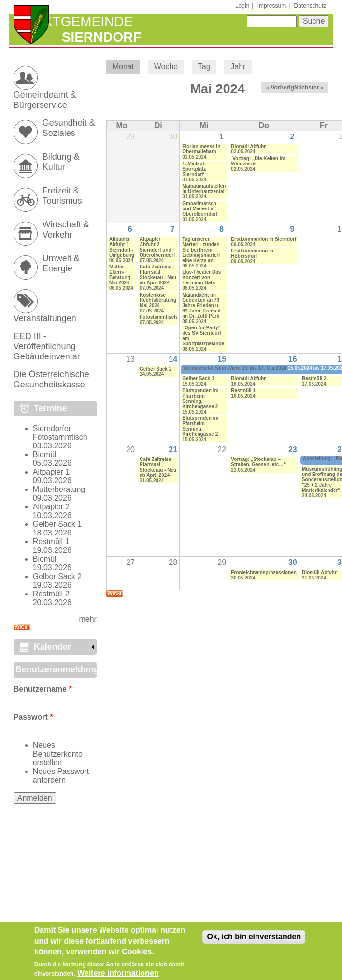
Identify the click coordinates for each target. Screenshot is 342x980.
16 (293, 359)
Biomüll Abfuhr (248, 146)
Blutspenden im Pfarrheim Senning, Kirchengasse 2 (200, 399)
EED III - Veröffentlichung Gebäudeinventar (47, 346)
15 (222, 359)
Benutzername (43, 689)
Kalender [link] (52, 647)
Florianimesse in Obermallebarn (201, 149)
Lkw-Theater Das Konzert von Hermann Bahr (201, 277)
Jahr (238, 67)
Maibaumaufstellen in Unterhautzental (204, 189)
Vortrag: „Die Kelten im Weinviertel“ (258, 161)
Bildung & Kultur (61, 162)
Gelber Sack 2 (156, 369)
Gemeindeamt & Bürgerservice (45, 100)
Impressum (272, 6)
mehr (87, 619)
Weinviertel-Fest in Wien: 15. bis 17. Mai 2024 (235, 368)
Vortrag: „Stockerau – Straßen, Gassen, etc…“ (258, 462)
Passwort (33, 717)
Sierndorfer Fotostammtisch (60, 433)
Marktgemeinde (73, 22)
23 (293, 450)
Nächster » (309, 88)
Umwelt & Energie (61, 263)
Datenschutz (310, 6)
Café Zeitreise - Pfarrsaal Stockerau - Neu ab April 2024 (158, 275)
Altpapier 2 (51, 507)
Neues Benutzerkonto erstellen (58, 754)
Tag (204, 67)
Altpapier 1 (51, 472)
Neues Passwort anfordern (61, 776)
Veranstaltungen (45, 318)
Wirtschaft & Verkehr (66, 230)
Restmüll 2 (314, 379)
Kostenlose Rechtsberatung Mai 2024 (158, 300)
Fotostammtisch (158, 317)
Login (242, 6)
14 (173, 359)
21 (173, 450)
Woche (166, 67)
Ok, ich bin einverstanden (254, 942)
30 (293, 562)
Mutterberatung (59, 489)
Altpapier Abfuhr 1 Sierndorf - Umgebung (122, 247)
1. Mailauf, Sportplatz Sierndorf (194, 169)
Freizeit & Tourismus (62, 196)
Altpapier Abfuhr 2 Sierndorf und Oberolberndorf (157, 247)
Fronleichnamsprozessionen (264, 572)
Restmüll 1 (243, 391)
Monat (126, 67)
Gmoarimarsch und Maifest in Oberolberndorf (200, 209)
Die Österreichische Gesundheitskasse (51, 379)
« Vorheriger (283, 88)
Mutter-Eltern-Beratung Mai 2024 (120, 275)
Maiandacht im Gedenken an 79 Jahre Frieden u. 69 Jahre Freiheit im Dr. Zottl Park (201, 305)
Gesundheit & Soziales (69, 128)
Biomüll (45, 454)
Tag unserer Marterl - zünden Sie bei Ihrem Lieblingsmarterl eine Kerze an (201, 250)
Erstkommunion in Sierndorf (264, 239)
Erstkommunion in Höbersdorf (252, 253)
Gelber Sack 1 (198, 379)
